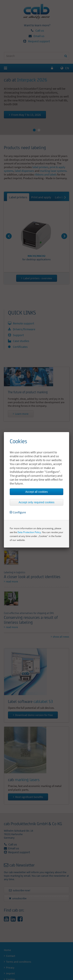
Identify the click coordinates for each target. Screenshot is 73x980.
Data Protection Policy (29, 532)
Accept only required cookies (37, 502)
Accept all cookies (36, 492)
